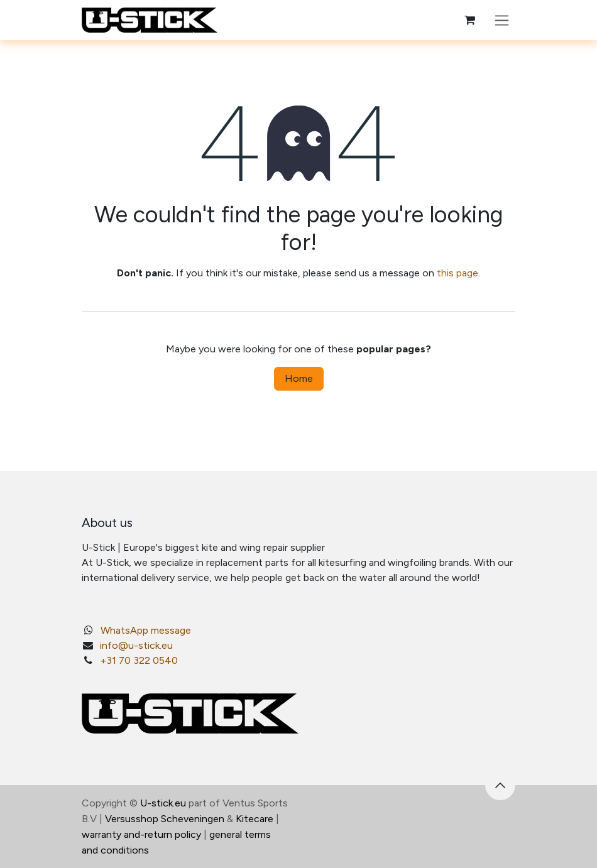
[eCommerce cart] (469, 20)
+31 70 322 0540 (139, 660)
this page (457, 273)
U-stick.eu (163, 803)
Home (299, 378)
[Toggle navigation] (502, 20)
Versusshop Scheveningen (165, 819)
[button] (500, 785)
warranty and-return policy (141, 834)
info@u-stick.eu (136, 645)
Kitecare (255, 819)
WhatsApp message (146, 630)
